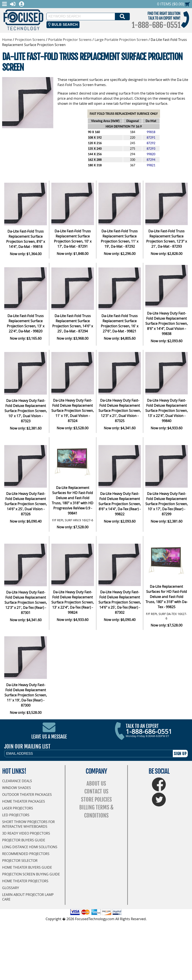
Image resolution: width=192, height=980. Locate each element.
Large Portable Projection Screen (121, 40)
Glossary (11, 888)
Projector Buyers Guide (24, 840)
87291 (151, 137)
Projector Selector (20, 861)
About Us (96, 784)
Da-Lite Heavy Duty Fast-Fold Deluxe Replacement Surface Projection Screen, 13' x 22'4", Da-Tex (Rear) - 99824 (73, 602)
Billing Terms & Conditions (96, 811)
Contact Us (96, 791)
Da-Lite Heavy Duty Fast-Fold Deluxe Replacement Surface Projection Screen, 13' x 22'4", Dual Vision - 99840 (167, 411)
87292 (151, 143)
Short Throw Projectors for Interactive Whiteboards (28, 824)
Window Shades (17, 788)
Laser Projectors (18, 808)
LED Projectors (16, 815)
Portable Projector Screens (70, 40)
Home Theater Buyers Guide (27, 867)
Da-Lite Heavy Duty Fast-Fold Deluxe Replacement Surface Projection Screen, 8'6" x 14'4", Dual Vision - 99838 (167, 323)
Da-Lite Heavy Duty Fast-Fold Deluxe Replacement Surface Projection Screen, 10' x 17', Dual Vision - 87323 (26, 411)
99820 (151, 154)
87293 (151, 149)
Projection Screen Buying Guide (31, 874)
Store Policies (96, 800)
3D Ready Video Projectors (26, 833)
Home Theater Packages (24, 801)
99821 (151, 165)
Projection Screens (30, 40)
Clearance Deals (17, 781)
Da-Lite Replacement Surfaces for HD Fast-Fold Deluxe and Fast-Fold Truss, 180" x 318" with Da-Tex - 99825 (167, 597)
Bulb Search (63, 25)
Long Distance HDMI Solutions (30, 847)
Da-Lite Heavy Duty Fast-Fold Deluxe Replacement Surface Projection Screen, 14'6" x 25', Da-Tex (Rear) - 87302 (120, 602)
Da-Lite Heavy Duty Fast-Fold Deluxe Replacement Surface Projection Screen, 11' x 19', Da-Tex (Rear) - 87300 (26, 695)
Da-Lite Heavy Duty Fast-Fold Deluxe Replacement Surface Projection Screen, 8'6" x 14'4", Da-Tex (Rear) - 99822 (120, 504)
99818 (151, 132)
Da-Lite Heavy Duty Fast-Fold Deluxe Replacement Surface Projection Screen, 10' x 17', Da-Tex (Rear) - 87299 (167, 504)
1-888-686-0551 (156, 25)
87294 (151, 160)
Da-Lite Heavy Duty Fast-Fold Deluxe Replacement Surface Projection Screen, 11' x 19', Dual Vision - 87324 (73, 411)
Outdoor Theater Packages (27, 795)
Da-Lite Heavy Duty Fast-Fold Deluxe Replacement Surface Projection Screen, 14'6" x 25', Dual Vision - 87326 (26, 504)
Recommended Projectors (26, 854)
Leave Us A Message (49, 737)
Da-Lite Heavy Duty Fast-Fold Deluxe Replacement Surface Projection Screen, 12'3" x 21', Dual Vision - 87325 (120, 411)
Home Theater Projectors (25, 881)
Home (7, 40)
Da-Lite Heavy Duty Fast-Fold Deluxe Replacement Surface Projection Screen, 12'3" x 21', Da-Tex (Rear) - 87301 (26, 602)
